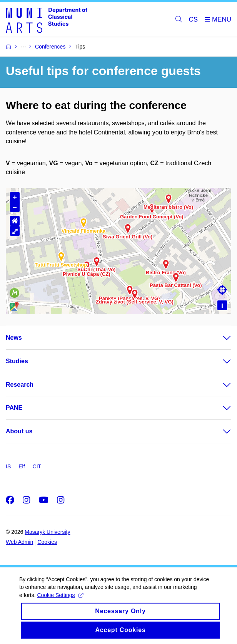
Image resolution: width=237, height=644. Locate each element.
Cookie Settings (60, 602)
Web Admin (19, 542)
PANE (14, 408)
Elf (22, 466)
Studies (17, 361)
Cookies (47, 542)
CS (194, 19)
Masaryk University (47, 532)
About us (19, 431)
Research (20, 385)
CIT (37, 466)
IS (8, 466)
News (14, 338)
